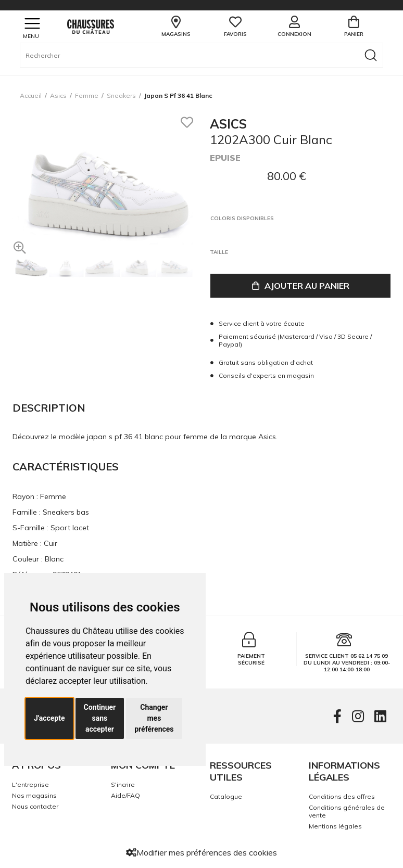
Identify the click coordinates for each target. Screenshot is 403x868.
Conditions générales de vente (347, 811)
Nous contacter (35, 806)
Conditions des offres (342, 796)
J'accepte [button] (49, 718)
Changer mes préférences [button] (154, 718)
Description (49, 408)
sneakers (121, 95)
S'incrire (123, 784)
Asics (58, 95)
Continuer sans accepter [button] (100, 718)
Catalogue (226, 796)
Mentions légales (335, 826)
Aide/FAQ (125, 795)
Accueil (31, 95)
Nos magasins (34, 795)
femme (87, 95)
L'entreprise (30, 784)
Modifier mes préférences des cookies (201, 852)
